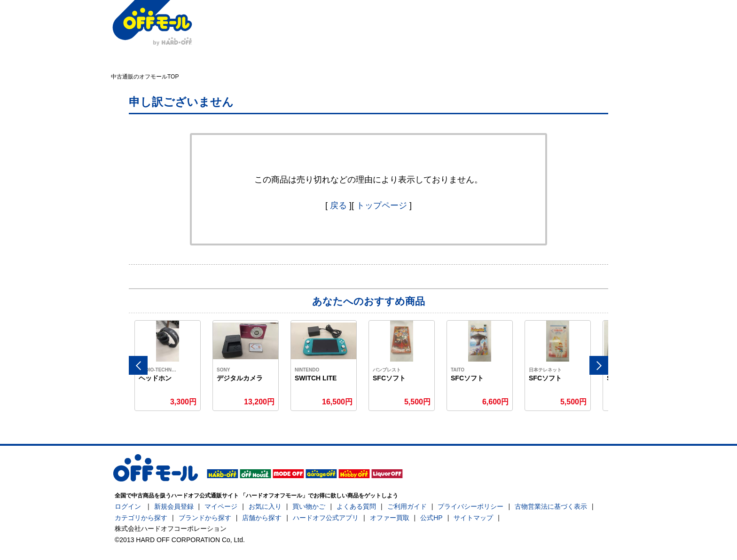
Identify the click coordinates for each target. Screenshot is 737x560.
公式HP (431, 518)
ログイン (128, 506)
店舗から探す (262, 518)
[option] (168, 366)
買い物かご (309, 506)
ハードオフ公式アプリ (326, 518)
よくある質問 (356, 506)
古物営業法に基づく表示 (551, 506)
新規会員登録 (174, 506)
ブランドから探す (205, 518)
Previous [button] (138, 365)
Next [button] (599, 365)
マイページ (221, 506)
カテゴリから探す (141, 518)
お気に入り (265, 506)
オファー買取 (390, 518)
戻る (338, 205)
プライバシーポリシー (470, 506)
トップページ (382, 205)
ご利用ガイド (407, 506)
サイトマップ (473, 518)
